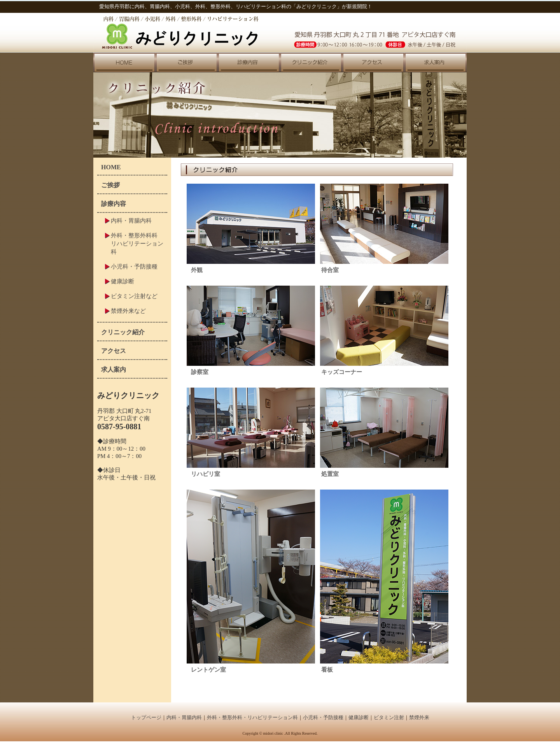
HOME (111, 167)
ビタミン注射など (134, 296)
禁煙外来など (128, 311)
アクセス (114, 351)
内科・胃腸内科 (131, 220)
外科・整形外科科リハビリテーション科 (137, 243)
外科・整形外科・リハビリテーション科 (252, 717)
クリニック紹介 (123, 332)
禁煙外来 (419, 717)
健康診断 (122, 281)
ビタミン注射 (389, 717)
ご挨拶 (110, 185)
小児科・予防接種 (134, 266)
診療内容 (114, 204)
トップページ (146, 717)
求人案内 (114, 369)
